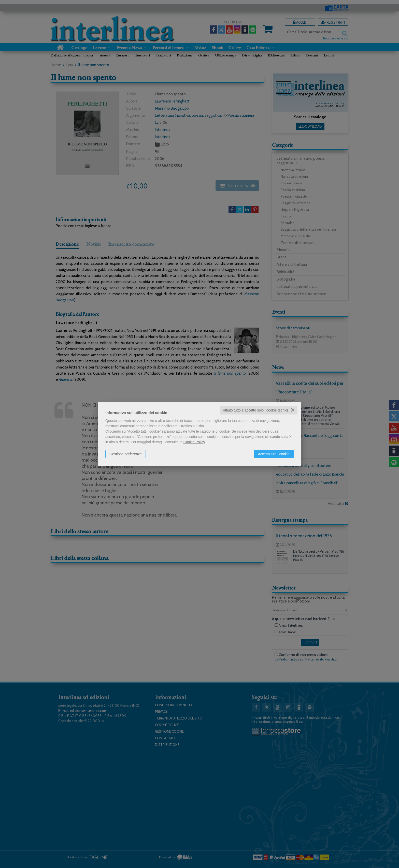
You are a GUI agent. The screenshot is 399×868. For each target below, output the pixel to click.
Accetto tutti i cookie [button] (274, 454)
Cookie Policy (194, 442)
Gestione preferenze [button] (126, 454)
